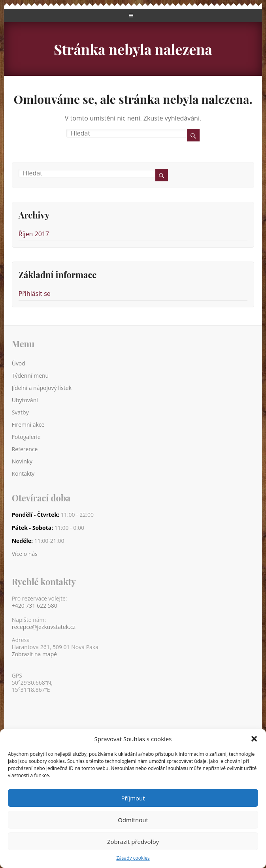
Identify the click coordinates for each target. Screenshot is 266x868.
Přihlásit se (35, 294)
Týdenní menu (30, 376)
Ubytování (25, 400)
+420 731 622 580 (35, 606)
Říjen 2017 (34, 234)
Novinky (22, 461)
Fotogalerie (26, 437)
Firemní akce (28, 425)
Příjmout (133, 798)
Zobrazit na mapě (34, 654)
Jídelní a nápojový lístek (42, 388)
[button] (254, 739)
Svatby (20, 412)
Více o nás (25, 554)
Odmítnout (133, 820)
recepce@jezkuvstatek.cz (44, 627)
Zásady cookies (133, 858)
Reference (25, 449)
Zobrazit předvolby (133, 842)
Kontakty (23, 474)
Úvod (19, 363)
